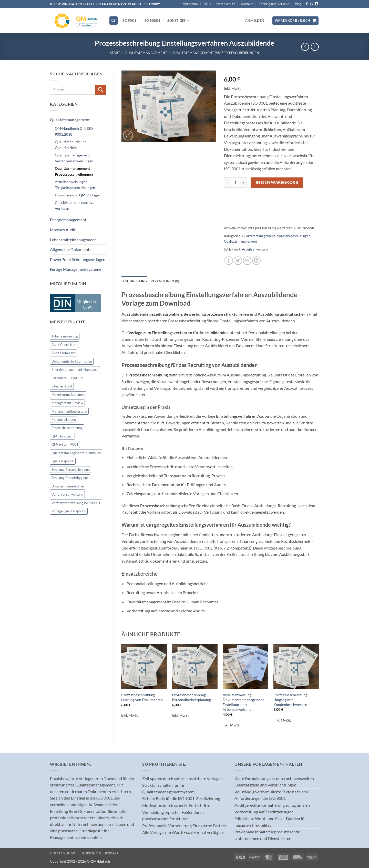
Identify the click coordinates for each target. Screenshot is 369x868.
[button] (255, 21)
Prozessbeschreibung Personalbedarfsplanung (191, 697)
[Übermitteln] (100, 90)
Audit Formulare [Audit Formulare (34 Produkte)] (63, 353)
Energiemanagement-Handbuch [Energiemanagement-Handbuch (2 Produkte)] (75, 370)
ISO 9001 (131, 21)
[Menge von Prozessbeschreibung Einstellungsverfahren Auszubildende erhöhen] (243, 183)
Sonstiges (178, 21)
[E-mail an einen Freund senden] (247, 261)
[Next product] (305, 47)
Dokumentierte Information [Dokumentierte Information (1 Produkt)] (72, 361)
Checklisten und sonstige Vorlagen (75, 205)
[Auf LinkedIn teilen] (256, 261)
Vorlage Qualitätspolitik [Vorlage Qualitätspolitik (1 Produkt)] (69, 511)
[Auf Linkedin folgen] (316, 4)
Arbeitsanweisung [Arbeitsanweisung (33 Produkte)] (65, 336)
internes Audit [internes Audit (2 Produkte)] (62, 386)
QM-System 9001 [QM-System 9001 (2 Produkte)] (65, 444)
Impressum (190, 4)
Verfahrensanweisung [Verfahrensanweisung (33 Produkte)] (67, 494)
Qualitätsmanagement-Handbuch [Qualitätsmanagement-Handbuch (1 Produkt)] (76, 453)
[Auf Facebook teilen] (229, 261)
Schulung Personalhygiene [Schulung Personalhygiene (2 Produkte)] (71, 470)
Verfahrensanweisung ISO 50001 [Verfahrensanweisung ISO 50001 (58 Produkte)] (76, 503)
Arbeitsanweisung (255, 249)
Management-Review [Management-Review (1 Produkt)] (67, 403)
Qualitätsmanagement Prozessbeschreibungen (215, 53)
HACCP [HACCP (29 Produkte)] (77, 378)
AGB (207, 4)
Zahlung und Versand (274, 4)
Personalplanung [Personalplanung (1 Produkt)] (64, 420)
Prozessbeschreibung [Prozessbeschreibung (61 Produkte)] (67, 428)
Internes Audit (63, 230)
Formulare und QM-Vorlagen (78, 195)
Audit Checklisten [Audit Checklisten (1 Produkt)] (64, 345)
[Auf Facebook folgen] (307, 4)
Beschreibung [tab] (134, 281)
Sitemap (111, 853)
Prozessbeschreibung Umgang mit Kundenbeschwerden (290, 700)
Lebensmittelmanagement (73, 240)
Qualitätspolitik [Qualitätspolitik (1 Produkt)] (63, 461)
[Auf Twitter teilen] (238, 261)
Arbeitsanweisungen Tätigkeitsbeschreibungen (75, 185)
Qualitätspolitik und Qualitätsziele (71, 145)
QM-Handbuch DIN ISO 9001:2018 (74, 131)
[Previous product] (315, 47)
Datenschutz (226, 4)
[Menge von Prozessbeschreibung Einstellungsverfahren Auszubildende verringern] (227, 183)
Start (115, 53)
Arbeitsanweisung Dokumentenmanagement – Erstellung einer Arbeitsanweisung (245, 702)
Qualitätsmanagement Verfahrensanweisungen (74, 158)
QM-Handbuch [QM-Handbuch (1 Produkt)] (62, 436)
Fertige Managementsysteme (76, 269)
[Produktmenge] (235, 183)
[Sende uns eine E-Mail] (312, 4)
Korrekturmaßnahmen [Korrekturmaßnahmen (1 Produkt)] (68, 395)
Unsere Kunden (64, 853)
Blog (298, 4)
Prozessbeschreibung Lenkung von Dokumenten (142, 697)
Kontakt (247, 4)
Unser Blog (91, 853)
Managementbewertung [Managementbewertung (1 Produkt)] (69, 411)
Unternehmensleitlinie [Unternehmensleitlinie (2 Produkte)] (68, 486)
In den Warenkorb (277, 182)
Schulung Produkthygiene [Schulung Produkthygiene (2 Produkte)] (70, 478)
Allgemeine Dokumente (71, 249)
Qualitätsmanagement (146, 53)
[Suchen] (114, 21)
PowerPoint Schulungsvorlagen (78, 259)
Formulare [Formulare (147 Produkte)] (59, 378)
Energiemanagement (68, 220)
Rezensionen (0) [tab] (165, 281)
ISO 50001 (154, 21)
